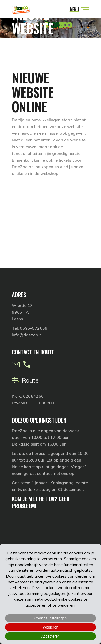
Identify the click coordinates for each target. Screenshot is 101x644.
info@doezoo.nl (27, 335)
